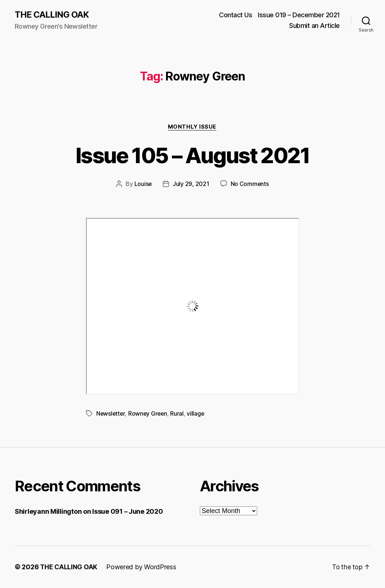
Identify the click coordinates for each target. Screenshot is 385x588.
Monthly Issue (192, 127)
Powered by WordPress (142, 567)
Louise (143, 184)
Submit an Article (314, 26)
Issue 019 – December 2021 (299, 15)
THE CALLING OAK (52, 15)
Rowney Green (149, 414)
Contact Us (235, 15)
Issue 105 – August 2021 (192, 155)
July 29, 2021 (191, 184)
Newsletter (111, 414)
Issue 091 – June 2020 (127, 512)
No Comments (250, 184)
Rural (179, 414)
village (197, 414)
